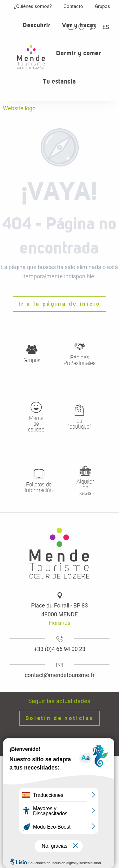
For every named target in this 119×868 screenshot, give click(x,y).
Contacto (73, 6)
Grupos (102, 6)
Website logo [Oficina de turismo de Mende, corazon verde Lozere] (19, 108)
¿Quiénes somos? (33, 6)
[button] (93, 27)
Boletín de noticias (60, 718)
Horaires (60, 623)
